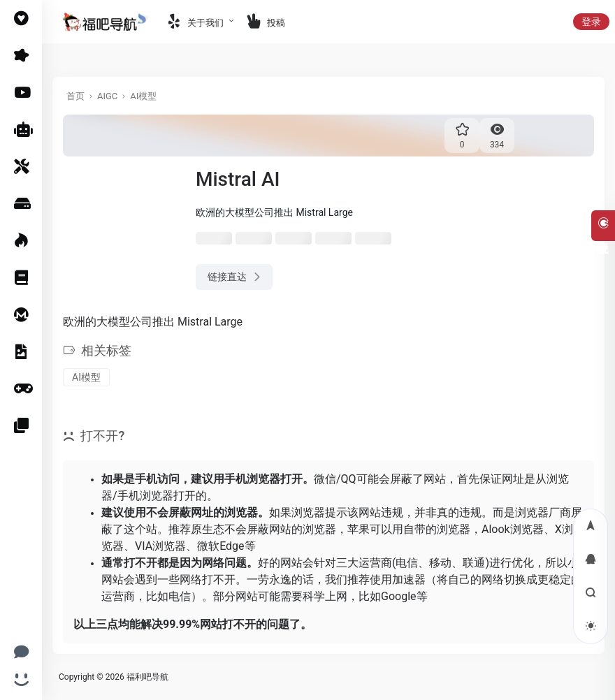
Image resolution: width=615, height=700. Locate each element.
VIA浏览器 (160, 546)
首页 (75, 96)
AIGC (107, 96)
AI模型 (143, 96)
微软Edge (220, 546)
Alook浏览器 (513, 529)
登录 (591, 22)
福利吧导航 (147, 677)
